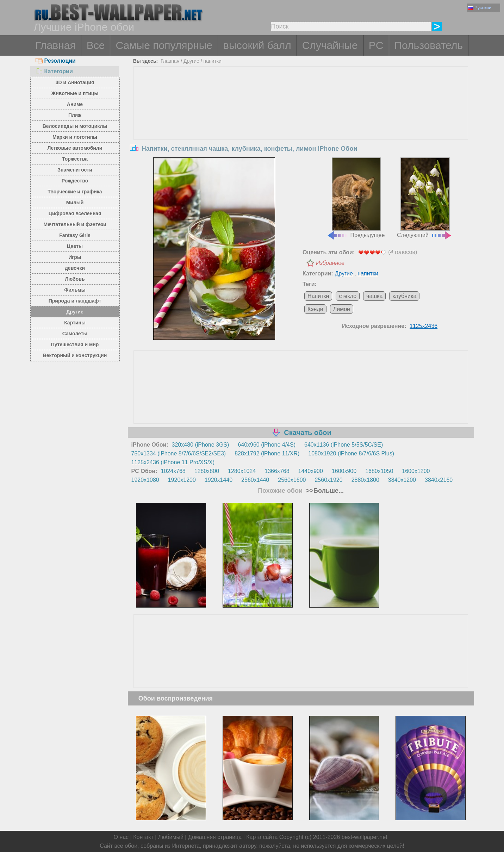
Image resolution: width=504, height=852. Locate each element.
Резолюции (56, 61)
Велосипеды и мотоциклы (75, 126)
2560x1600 (292, 480)
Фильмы (75, 290)
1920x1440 (219, 480)
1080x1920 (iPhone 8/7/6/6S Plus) (351, 453)
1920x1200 (182, 480)
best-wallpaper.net (365, 837)
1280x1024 (242, 471)
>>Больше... (324, 491)
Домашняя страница (215, 837)
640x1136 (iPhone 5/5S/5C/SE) (344, 445)
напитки (212, 61)
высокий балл (257, 45)
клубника (404, 296)
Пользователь (429, 45)
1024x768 (173, 471)
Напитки (318, 296)
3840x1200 (402, 480)
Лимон (342, 309)
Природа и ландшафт (75, 301)
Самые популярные (164, 45)
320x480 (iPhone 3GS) (201, 445)
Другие (75, 312)
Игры (75, 257)
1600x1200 (416, 471)
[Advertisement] (301, 119)
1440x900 (311, 471)
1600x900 (344, 471)
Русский (480, 8)
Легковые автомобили (75, 148)
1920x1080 (145, 480)
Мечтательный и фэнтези (75, 224)
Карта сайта (262, 837)
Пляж (75, 115)
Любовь (75, 279)
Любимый (171, 837)
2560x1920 (328, 480)
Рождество (75, 181)
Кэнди (315, 309)
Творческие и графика (75, 192)
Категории (54, 71)
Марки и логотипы (75, 137)
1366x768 (277, 471)
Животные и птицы (75, 93)
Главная (56, 45)
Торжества (75, 159)
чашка (374, 296)
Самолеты (75, 334)
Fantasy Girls (75, 235)
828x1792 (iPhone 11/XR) (267, 453)
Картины (75, 323)
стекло (348, 296)
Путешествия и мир (75, 344)
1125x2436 (424, 326)
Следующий (424, 198)
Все (96, 45)
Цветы (75, 246)
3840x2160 (439, 480)
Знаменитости (75, 170)
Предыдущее (356, 198)
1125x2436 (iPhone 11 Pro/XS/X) (173, 462)
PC (376, 45)
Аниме (75, 104)
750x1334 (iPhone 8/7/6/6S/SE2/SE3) (179, 453)
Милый (75, 203)
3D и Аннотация (75, 82)
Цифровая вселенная (75, 213)
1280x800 (207, 471)
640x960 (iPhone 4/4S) (267, 445)
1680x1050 (379, 471)
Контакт (143, 837)
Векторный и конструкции (75, 355)
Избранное (330, 263)
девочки (75, 268)
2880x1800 (365, 480)
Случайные (330, 45)
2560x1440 (255, 480)
